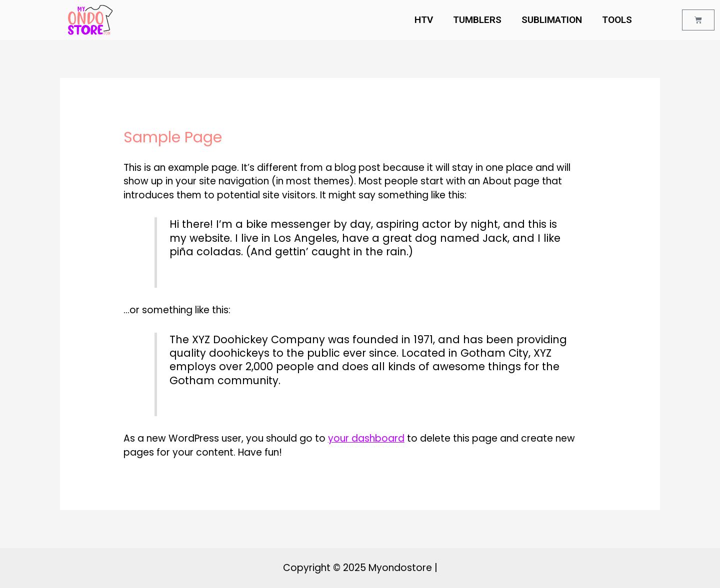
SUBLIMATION (552, 20)
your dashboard (366, 438)
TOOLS (617, 20)
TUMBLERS (477, 20)
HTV (424, 20)
